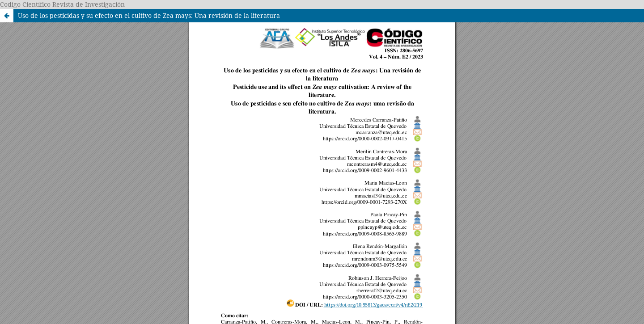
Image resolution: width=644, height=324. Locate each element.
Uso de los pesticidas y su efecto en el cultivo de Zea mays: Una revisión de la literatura (149, 15)
